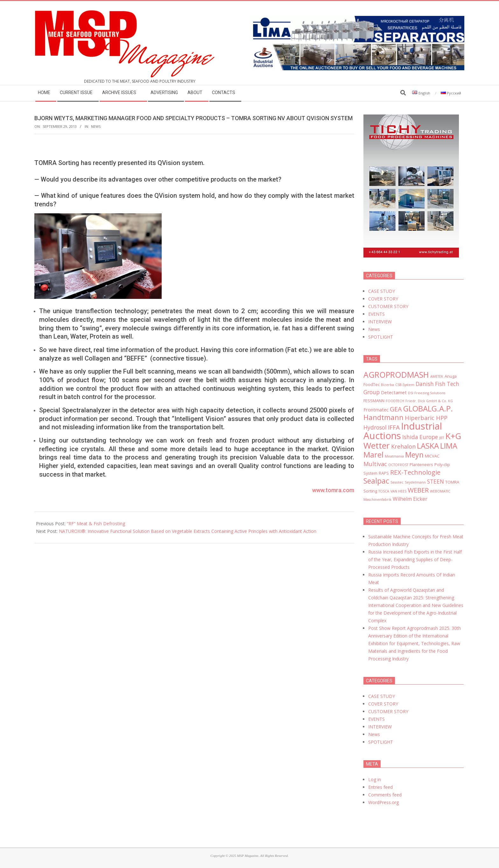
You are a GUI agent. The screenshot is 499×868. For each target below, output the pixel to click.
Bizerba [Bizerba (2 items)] (387, 385)
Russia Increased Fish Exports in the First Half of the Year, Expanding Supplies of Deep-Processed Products (415, 559)
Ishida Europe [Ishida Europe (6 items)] (420, 437)
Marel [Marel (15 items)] (373, 455)
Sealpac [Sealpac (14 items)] (376, 481)
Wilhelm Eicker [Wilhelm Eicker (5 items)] (410, 499)
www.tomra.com (333, 490)
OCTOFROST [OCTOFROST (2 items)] (398, 465)
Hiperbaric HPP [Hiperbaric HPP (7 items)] (426, 418)
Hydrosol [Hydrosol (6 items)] (375, 427)
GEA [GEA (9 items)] (396, 409)
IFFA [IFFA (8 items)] (394, 427)
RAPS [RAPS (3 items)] (384, 473)
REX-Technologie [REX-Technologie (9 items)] (415, 472)
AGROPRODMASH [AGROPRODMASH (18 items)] (396, 375)
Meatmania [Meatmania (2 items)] (394, 456)
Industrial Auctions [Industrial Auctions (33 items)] (403, 431)
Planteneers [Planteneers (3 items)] (421, 465)
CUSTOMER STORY (388, 306)
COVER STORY (383, 299)
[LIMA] (357, 20)
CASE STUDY (382, 291)
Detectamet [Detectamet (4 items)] (394, 392)
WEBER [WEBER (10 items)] (418, 490)
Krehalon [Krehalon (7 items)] (403, 446)
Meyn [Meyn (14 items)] (414, 455)
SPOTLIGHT (381, 337)
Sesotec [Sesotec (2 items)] (397, 482)
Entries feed (380, 787)
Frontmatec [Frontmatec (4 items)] (376, 410)
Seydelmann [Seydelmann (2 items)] (415, 482)
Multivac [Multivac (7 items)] (375, 464)
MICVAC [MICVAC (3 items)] (432, 456)
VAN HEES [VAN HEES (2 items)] (398, 491)
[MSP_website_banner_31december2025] (357, 48)
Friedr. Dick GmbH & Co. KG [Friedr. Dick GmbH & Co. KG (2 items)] (429, 401)
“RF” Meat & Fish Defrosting (96, 524)
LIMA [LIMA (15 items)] (449, 446)
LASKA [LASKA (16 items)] (428, 446)
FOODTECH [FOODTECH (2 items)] (395, 401)
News (96, 126)
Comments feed (385, 795)
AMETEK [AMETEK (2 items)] (437, 376)
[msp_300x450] (411, 118)
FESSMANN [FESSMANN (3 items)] (374, 401)
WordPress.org (383, 802)
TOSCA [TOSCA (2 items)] (384, 491)
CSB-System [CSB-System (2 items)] (405, 385)
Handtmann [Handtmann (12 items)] (383, 417)
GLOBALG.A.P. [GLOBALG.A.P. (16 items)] (428, 408)
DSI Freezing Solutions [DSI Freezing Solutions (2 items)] (427, 393)
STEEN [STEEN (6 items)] (436, 482)
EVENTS (376, 314)
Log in (375, 779)
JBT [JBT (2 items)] (442, 438)
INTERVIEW (380, 322)
